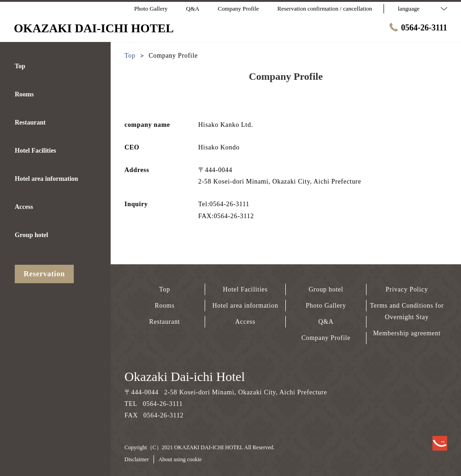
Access (245, 322)
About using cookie (180, 459)
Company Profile (326, 338)
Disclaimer (137, 459)
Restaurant (165, 322)
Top (165, 289)
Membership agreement (407, 333)
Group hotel (326, 289)
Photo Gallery (326, 306)
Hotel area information (245, 306)
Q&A (326, 322)
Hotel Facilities (245, 289)
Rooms (164, 306)
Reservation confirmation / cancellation (325, 9)
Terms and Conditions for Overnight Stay (407, 311)
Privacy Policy (407, 289)
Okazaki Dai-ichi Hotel (185, 377)
